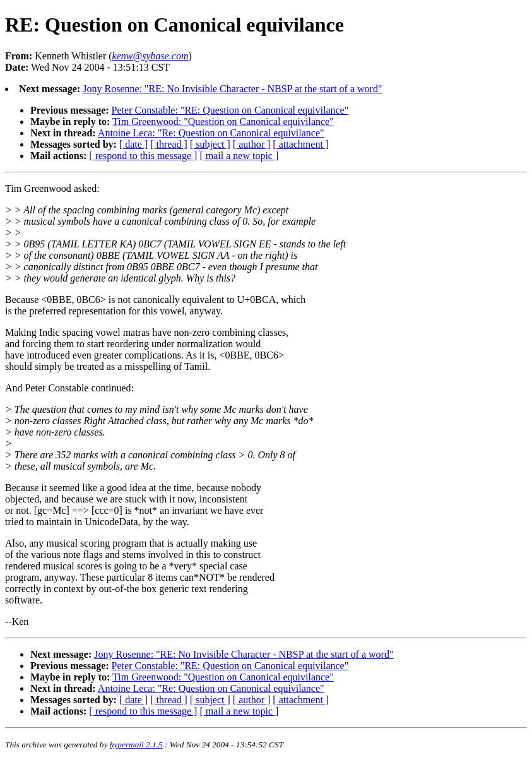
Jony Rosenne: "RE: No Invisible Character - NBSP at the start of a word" (232, 89)
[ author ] (252, 144)
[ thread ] (169, 144)
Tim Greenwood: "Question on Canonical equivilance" (223, 122)
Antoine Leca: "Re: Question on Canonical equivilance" (211, 133)
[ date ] (133, 144)
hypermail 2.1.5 (136, 745)
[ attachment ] (301, 144)
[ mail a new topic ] (239, 156)
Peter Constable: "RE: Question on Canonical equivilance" (230, 110)
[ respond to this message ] (143, 156)
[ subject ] (210, 144)
